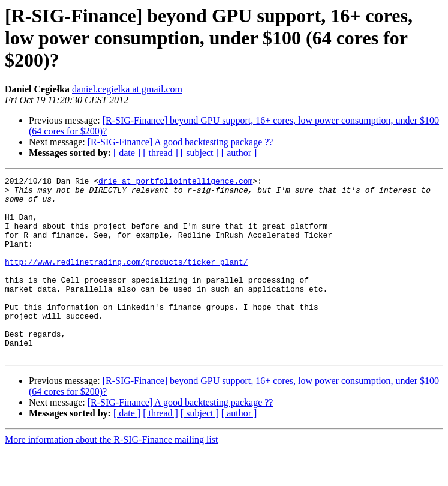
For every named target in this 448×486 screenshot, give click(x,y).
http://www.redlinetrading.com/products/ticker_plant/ (127, 280)
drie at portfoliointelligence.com (175, 182)
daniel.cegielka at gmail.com (127, 89)
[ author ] (239, 153)
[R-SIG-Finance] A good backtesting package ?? (181, 142)
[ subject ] (200, 153)
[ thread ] (160, 153)
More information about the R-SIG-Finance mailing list (112, 475)
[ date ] (127, 153)
